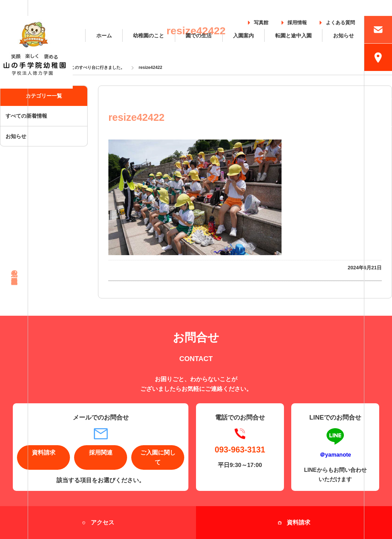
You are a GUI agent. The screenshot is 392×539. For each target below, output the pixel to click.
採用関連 (101, 453)
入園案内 (243, 35)
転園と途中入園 (293, 35)
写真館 (261, 21)
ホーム (104, 35)
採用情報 (297, 21)
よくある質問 (340, 21)
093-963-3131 (240, 450)
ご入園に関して (158, 457)
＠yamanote (335, 455)
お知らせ (344, 35)
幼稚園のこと (149, 35)
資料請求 (44, 453)
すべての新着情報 (26, 116)
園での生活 (199, 35)
